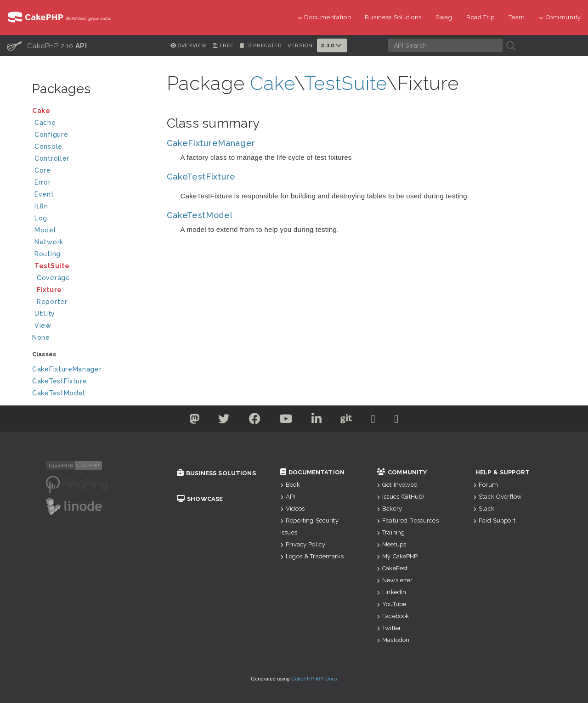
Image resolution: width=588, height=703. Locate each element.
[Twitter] (195, 421)
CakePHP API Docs (314, 679)
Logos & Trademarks (312, 556)
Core (43, 170)
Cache (93, 124)
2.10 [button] (332, 45)
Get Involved (397, 485)
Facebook (393, 616)
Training (391, 532)
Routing (93, 255)
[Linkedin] (317, 421)
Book (290, 485)
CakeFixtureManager (67, 369)
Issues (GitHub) (400, 497)
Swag (444, 17)
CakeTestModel (59, 393)
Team (517, 17)
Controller (93, 160)
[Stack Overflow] (396, 421)
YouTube (391, 604)
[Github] (346, 421)
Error (43, 182)
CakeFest (392, 568)
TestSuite (93, 267)
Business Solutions (393, 17)
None (41, 337)
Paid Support (494, 520)
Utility (45, 314)
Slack (484, 509)
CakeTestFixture (60, 381)
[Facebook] (255, 421)
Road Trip (481, 17)
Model (93, 231)
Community (560, 17)
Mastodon (393, 640)
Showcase (200, 499)
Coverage (54, 278)
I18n (41, 206)
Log (93, 219)
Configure (51, 135)
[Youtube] (286, 421)
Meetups (391, 544)
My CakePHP (397, 556)
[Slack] (373, 421)
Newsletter (395, 580)
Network (93, 243)
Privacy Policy (303, 544)
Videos (292, 509)
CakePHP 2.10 (47, 45)
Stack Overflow (498, 497)
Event (44, 194)
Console (93, 148)
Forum (486, 485)
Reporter (52, 302)
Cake (92, 112)
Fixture (49, 290)
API (288, 497)
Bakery (389, 509)
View (93, 327)
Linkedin (391, 592)
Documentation (325, 17)
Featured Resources (408, 520)
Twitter (389, 628)
